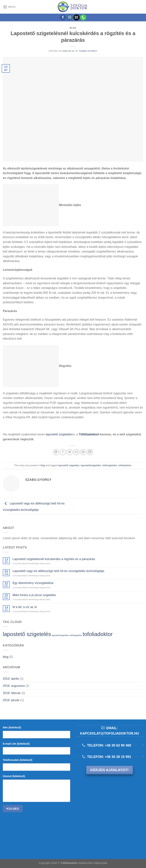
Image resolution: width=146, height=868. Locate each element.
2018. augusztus (14, 686)
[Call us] (83, 18)
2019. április (11, 679)
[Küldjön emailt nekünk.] (76, 18)
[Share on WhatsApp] (56, 452)
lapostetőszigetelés (91, 465)
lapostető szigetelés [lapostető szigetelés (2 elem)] (27, 634)
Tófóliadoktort (89, 434)
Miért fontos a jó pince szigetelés (34, 595)
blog (73, 28)
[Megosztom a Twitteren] (70, 452)
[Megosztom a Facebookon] (63, 452)
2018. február (12, 693)
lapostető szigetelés (59, 434)
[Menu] (9, 7)
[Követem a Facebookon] (63, 18)
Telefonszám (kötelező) (18, 760)
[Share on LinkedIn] (90, 452)
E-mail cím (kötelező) (16, 744)
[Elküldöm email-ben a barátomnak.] (76, 452)
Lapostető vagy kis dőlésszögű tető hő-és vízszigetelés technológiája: (59, 571)
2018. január (11, 700)
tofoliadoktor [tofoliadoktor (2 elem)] (98, 634)
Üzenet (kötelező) (14, 776)
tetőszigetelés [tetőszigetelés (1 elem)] (76, 635)
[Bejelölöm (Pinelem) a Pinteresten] (83, 452)
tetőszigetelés (110, 465)
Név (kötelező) (12, 727)
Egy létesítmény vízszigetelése (33, 583)
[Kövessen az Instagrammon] (70, 18)
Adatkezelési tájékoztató (93, 863)
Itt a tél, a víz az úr (25, 607)
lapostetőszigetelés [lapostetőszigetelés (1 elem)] (60, 635)
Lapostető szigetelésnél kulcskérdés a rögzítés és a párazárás (54, 559)
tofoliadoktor (125, 465)
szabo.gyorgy (88, 51)
